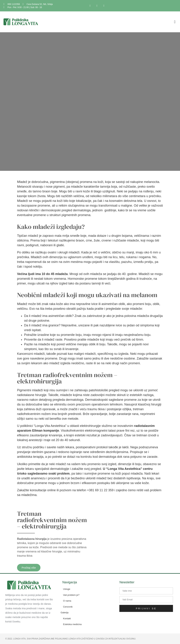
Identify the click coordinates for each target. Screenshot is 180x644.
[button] (175, 22)
